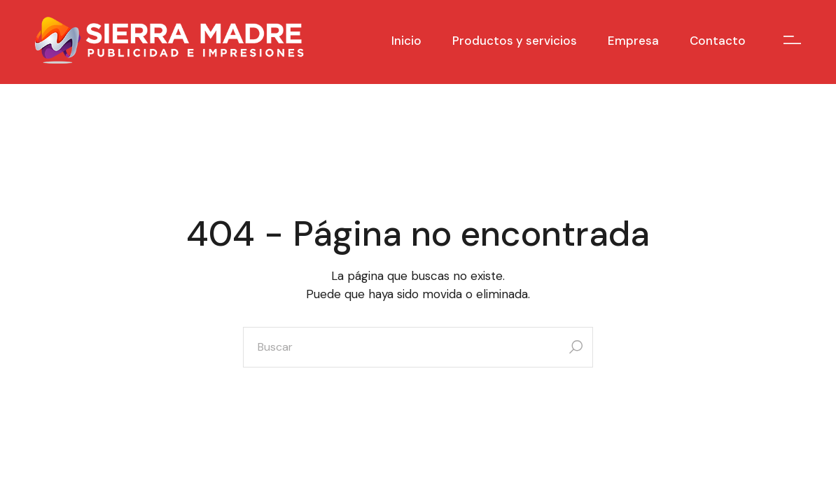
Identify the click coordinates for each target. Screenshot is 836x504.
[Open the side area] (792, 40)
